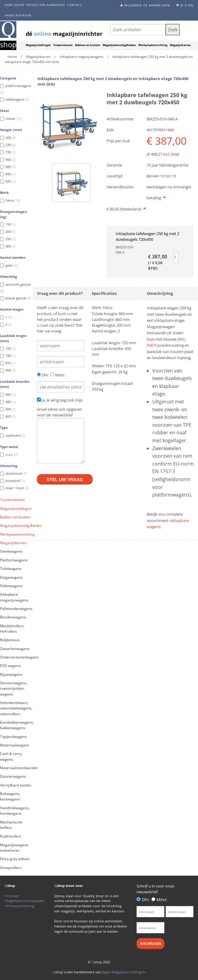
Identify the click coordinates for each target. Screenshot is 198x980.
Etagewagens (11, 577)
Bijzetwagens (11, 674)
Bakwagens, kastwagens (10, 796)
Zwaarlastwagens (15, 649)
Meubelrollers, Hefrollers (12, 629)
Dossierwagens (13, 776)
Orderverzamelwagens (16, 657)
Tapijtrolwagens (13, 737)
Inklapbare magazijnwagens (14, 597)
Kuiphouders (11, 836)
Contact (75, 5)
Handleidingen (18, 15)
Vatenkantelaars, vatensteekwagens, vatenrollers (16, 708)
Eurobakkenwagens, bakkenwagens (16, 725)
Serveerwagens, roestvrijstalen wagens (14, 689)
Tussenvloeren (63, 45)
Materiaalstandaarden (16, 768)
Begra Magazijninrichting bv (124, 972)
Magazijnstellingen (38, 45)
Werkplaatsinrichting (153, 45)
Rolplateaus (10, 640)
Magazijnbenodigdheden (119, 45)
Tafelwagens (11, 569)
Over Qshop (15, 5)
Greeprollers (11, 868)
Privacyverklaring (20, 906)
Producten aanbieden (46, 5)
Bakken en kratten (88, 45)
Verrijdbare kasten (16, 785)
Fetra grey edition (15, 859)
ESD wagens (10, 666)
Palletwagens (11, 586)
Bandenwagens (13, 617)
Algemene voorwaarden (26, 901)
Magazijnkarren (180, 45)
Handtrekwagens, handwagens (15, 811)
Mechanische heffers (11, 825)
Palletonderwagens (16, 609)
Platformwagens (14, 560)
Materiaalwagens (15, 745)
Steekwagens (11, 551)
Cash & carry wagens (11, 756)
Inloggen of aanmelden (147, 5)
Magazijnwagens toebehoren (14, 848)
